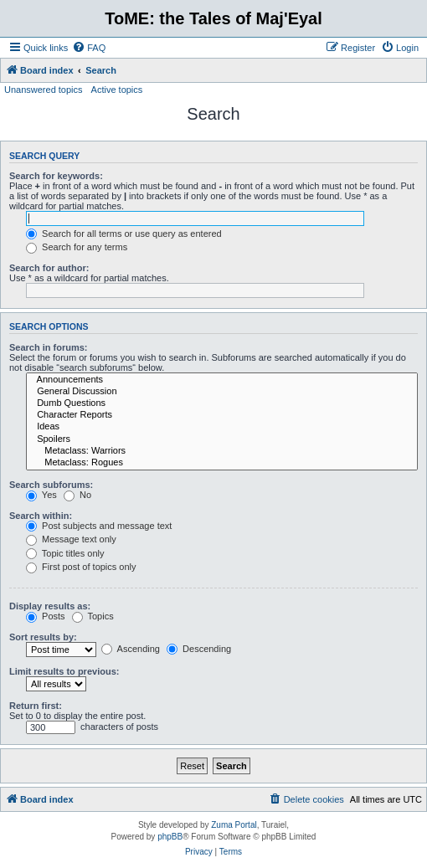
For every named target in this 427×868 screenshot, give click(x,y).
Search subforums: (51, 485)
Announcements (222, 380)
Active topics (117, 90)
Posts (46, 616)
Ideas (222, 427)
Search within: (41, 516)
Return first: (36, 706)
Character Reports (222, 415)
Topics (93, 616)
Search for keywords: (56, 176)
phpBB (170, 837)
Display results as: (50, 606)
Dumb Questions (222, 403)
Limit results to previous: (64, 671)
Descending (199, 649)
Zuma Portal (234, 825)
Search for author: (49, 268)
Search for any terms (77, 247)
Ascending (131, 649)
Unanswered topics (44, 90)
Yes (41, 495)
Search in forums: (49, 347)
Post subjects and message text (99, 526)
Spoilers (222, 439)
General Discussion (222, 392)
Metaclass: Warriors (222, 451)
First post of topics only (81, 567)
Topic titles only (65, 553)
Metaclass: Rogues (222, 463)
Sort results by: (43, 637)
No (77, 495)
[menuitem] (89, 48)
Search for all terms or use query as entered (124, 234)
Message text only (71, 539)
